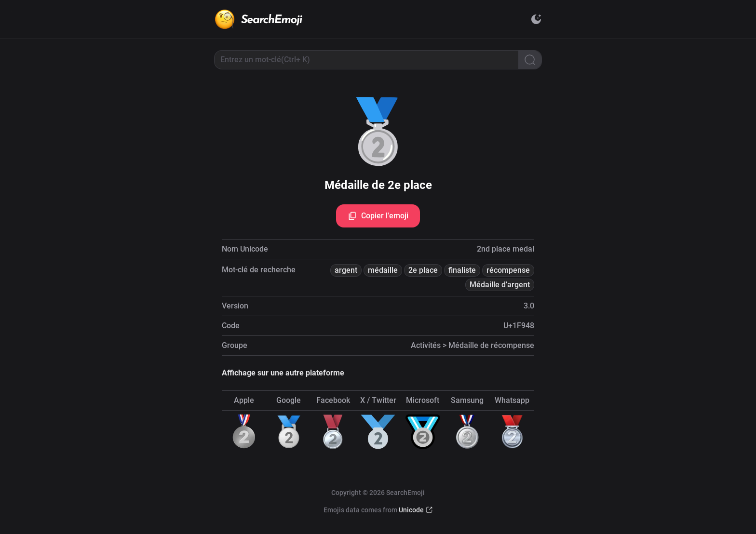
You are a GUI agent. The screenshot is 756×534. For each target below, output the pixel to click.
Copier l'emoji (378, 216)
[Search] (530, 60)
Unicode (411, 510)
